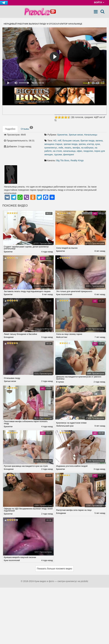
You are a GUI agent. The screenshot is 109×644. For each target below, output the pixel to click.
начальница (69, 151)
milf (59, 141)
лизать (68, 148)
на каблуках (87, 148)
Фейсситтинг (62, 337)
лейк (61, 148)
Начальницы (91, 135)
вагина (99, 141)
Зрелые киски (76, 135)
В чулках (60, 382)
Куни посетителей (64, 295)
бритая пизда (87, 141)
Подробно (10, 129)
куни (98, 144)
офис (80, 151)
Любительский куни (65, 426)
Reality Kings (77, 160)
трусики (58, 155)
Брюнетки (62, 135)
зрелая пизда (70, 144)
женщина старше (53, 144)
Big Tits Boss (63, 160)
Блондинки (9, 337)
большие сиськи (71, 141)
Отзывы (27, 128)
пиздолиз (88, 151)
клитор (90, 144)
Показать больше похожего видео (55, 569)
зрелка (82, 144)
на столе (57, 151)
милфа (76, 148)
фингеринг (69, 155)
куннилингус (51, 148)
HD (55, 141)
